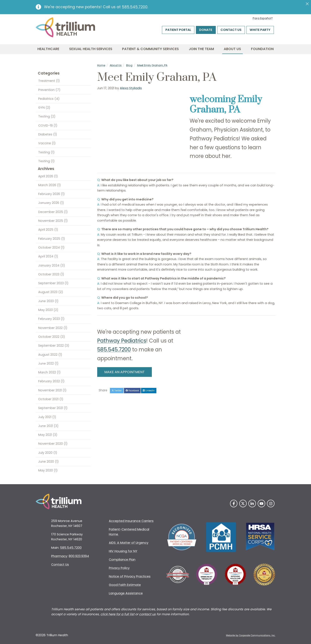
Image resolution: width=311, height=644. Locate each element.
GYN (44, 108)
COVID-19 (48, 125)
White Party (260, 30)
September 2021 (53, 408)
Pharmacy (59, 556)
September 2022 (54, 346)
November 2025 (53, 221)
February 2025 (52, 239)
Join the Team (201, 49)
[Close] (307, 4)
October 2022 (52, 337)
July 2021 (47, 417)
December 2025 (53, 212)
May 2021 (48, 435)
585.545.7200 (135, 7)
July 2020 (48, 453)
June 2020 (48, 462)
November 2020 (53, 444)
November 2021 (52, 390)
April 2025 (48, 230)
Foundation (262, 49)
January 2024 (52, 265)
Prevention (49, 90)
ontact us (148, 614)
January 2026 (51, 203)
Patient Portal (178, 30)
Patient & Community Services (150, 49)
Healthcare (48, 49)
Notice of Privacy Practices (130, 576)
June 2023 (48, 301)
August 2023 (51, 292)
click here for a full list (117, 614)
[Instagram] (271, 504)
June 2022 (48, 363)
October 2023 (51, 274)
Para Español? (263, 18)
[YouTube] (261, 504)
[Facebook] (234, 504)
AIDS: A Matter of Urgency (129, 543)
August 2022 (50, 355)
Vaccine (47, 143)
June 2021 (48, 426)
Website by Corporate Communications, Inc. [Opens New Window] (251, 635)
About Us (232, 49)
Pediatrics (49, 99)
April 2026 (48, 176)
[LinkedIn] (252, 504)
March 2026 (50, 185)
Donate (206, 30)
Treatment (49, 81)
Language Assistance (126, 593)
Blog (129, 65)
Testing (47, 116)
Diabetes (48, 134)
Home (101, 65)
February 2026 (52, 194)
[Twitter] (243, 504)
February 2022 (51, 381)
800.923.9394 (79, 556)
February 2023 (51, 319)
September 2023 (53, 283)
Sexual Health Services (91, 49)
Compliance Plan (122, 560)
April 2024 (48, 256)
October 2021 (51, 399)
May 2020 (48, 470)
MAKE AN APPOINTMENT (125, 372)
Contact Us (231, 30)
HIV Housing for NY (123, 551)
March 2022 (49, 372)
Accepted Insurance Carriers (131, 521)
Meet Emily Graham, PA (152, 65)
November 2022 (53, 328)
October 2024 (51, 247)
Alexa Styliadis (131, 88)
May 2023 (48, 310)
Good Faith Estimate (125, 585)
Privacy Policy (119, 568)
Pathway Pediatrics (122, 341)
